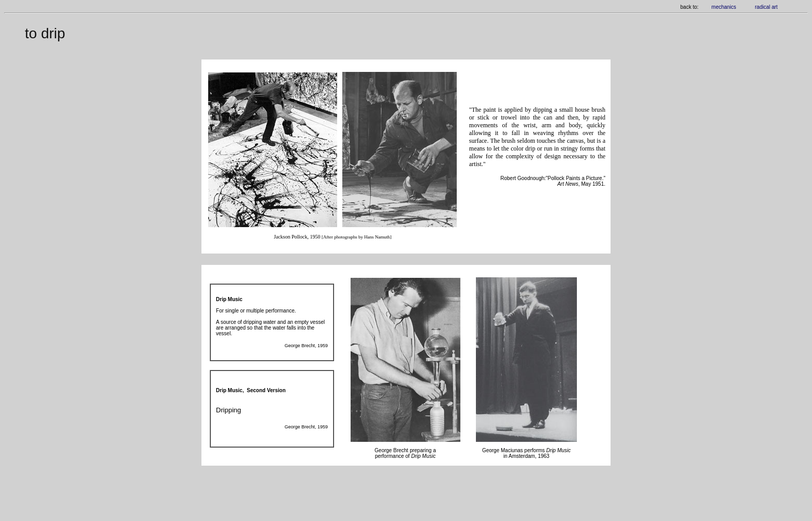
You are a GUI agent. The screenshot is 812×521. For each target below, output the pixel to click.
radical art (766, 7)
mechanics (724, 7)
